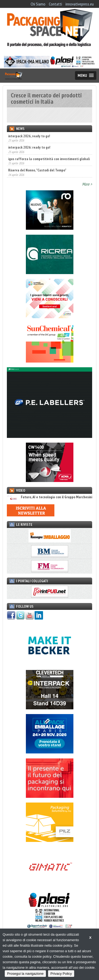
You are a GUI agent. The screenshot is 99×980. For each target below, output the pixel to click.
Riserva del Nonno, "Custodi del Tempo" (37, 170)
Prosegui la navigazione (25, 974)
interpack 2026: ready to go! (29, 147)
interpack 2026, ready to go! (29, 136)
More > (87, 184)
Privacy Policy (61, 974)
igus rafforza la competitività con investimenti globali (49, 159)
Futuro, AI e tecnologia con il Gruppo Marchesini (49, 497)
